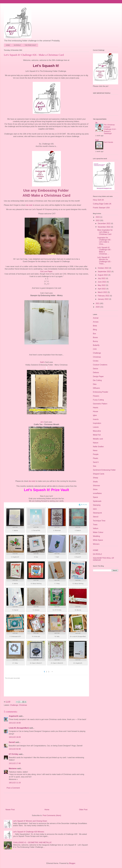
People (96, 454)
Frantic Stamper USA (101, 208)
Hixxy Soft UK (98, 200)
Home (47, 810)
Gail (97, 140)
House (95, 411)
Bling (95, 330)
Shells (95, 482)
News (95, 450)
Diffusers (96, 388)
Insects (96, 419)
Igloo (95, 415)
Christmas (23, 705)
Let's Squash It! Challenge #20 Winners (29, 832)
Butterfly (96, 345)
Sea (94, 466)
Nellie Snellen (98, 447)
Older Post (83, 810)
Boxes (95, 337)
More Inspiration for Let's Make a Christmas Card (105, 232)
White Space (98, 540)
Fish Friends (108, 142)
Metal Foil (97, 435)
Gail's (42, 362)
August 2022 (103, 275)
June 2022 (102, 282)
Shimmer (96, 486)
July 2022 (102, 278)
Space (95, 497)
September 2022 (105, 272)
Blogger (72, 863)
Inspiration (97, 423)
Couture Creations (100, 365)
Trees (95, 525)
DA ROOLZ (17, 45)
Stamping (97, 505)
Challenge (14, 705)
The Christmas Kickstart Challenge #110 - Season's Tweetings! (110, 129)
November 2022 (104, 227)
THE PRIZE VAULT (30, 45)
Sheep (95, 478)
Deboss (96, 372)
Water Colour (98, 532)
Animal (96, 318)
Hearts (96, 408)
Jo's (42, 422)
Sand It (96, 462)
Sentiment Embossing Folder (104, 470)
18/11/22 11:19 (15, 783)
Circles (96, 361)
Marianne (13, 768)
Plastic (96, 458)
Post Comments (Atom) (52, 815)
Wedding (96, 536)
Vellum (96, 528)
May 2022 (102, 285)
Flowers (96, 396)
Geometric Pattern (100, 404)
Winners (96, 544)
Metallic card (98, 439)
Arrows (96, 322)
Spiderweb (97, 501)
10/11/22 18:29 (15, 737)
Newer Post (10, 810)
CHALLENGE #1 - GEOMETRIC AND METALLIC (32, 842)
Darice (95, 369)
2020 (98, 307)
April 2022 (102, 289)
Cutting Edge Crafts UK (102, 204)
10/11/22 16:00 (15, 723)
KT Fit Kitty (14, 754)
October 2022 (103, 268)
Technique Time (99, 521)
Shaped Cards (99, 474)
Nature (96, 443)
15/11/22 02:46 (15, 749)
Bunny (95, 341)
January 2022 (103, 299)
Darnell (12, 742)
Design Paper (98, 376)
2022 (98, 220)
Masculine (97, 431)
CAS (95, 349)
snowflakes (97, 493)
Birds (95, 326)
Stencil (96, 517)
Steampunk (97, 513)
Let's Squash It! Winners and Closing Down (30, 821)
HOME (8, 45)
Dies (95, 384)
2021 (98, 303)
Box (94, 334)
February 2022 (104, 296)
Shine (95, 489)
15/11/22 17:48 (15, 763)
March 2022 (103, 292)
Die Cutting (97, 380)
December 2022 (104, 223)
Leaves (96, 427)
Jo (96, 123)
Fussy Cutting (98, 400)
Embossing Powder (101, 392)
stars (95, 509)
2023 (98, 217)
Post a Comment (13, 788)
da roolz (29, 205)
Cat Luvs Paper (46, 271)
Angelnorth (14, 716)
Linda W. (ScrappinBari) (19, 728)
